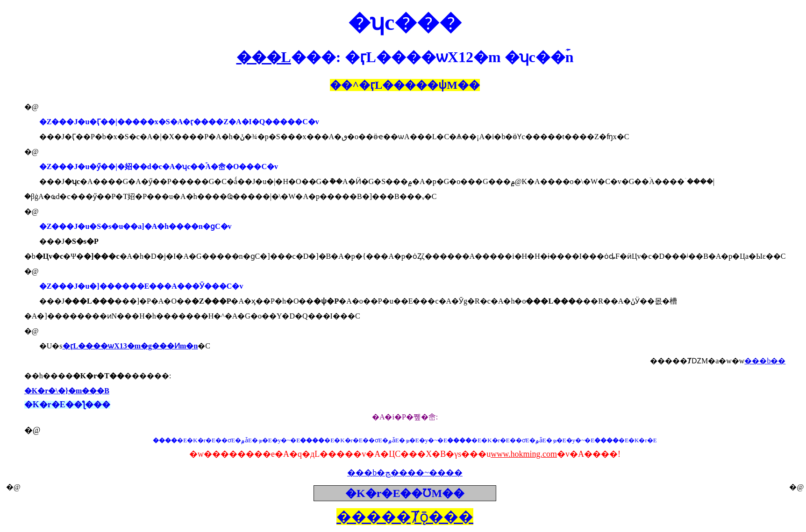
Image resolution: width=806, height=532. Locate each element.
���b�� (765, 361)
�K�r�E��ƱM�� (405, 493)
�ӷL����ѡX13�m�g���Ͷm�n (130, 346)
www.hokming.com (524, 454)
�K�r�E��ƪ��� (67, 404)
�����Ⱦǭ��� (405, 517)
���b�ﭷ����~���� (405, 473)
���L (264, 57)
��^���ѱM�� (405, 85)
